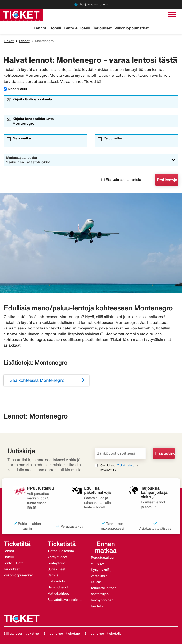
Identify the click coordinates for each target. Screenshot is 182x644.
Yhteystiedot (57, 557)
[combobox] (94, 104)
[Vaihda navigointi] (172, 14)
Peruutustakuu (102, 558)
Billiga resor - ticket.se (21, 634)
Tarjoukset (102, 28)
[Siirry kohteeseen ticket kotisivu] (21, 14)
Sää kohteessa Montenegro (37, 380)
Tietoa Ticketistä (61, 551)
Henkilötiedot (58, 587)
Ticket (9, 41)
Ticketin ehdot (126, 465)
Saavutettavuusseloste (65, 600)
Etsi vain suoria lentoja (121, 180)
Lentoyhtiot (56, 563)
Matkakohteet (58, 594)
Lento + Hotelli (77, 28)
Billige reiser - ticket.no (62, 634)
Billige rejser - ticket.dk (103, 634)
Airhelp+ (98, 564)
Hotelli (55, 28)
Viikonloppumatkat (132, 28)
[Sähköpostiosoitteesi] (120, 454)
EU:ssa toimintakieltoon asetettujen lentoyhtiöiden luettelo (104, 594)
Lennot (40, 28)
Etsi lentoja (167, 180)
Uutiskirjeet (56, 569)
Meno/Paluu (15, 89)
